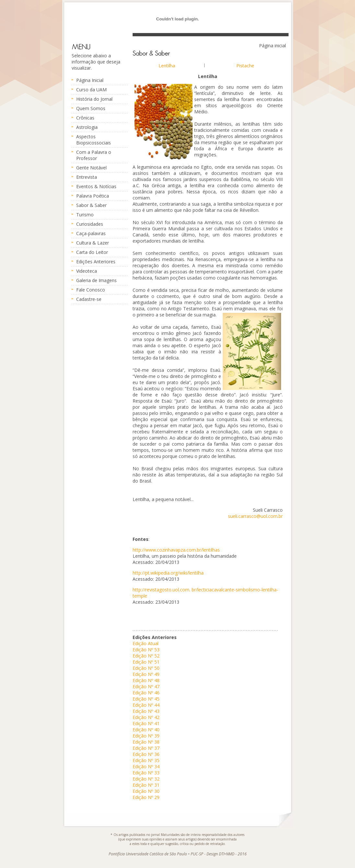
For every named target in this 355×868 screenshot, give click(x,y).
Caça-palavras (91, 233)
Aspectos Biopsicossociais (94, 140)
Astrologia (87, 127)
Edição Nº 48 (146, 680)
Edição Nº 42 (146, 717)
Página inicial (272, 46)
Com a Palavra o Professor (94, 155)
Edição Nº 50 (146, 668)
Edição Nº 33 (146, 773)
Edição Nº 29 (146, 797)
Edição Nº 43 (146, 711)
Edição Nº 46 (146, 693)
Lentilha (167, 66)
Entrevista (87, 177)
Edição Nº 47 (146, 686)
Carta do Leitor (92, 252)
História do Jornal (94, 99)
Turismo (85, 215)
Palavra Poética (93, 196)
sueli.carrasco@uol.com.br (255, 516)
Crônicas (85, 118)
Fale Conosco (91, 290)
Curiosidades (90, 224)
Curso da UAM (91, 90)
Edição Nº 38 (146, 742)
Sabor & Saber (91, 205)
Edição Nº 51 (146, 662)
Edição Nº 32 (146, 779)
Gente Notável (91, 168)
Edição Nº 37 (146, 748)
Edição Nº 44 (146, 705)
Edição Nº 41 (146, 723)
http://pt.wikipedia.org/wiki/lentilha (168, 573)
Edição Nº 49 (146, 674)
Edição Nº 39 (146, 736)
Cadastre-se (89, 299)
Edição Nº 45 (146, 699)
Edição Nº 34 (146, 766)
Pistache (245, 66)
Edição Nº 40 (146, 730)
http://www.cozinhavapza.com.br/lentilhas (176, 550)
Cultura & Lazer (93, 243)
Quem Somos (91, 108)
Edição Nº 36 (146, 754)
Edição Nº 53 (146, 650)
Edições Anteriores (96, 262)
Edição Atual (146, 643)
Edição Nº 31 (146, 785)
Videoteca (87, 271)
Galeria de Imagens (96, 280)
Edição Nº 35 (146, 760)
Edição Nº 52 (146, 656)
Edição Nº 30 (146, 791)
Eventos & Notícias (96, 186)
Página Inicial (90, 80)
